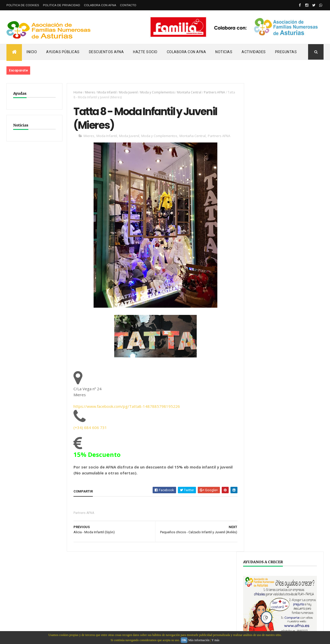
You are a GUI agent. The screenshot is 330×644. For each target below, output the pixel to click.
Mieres (89, 92)
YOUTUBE (265, 501)
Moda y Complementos (156, 92)
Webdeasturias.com (45, 605)
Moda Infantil (106, 92)
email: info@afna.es (22, 630)
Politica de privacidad (62, 5)
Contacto (128, 5)
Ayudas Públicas (63, 52)
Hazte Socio (145, 52)
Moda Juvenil (127, 92)
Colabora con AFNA (100, 5)
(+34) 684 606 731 (89, 428)
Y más (215, 640)
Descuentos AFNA (106, 52)
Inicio (32, 52)
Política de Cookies (23, 5)
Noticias (224, 52)
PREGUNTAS (286, 52)
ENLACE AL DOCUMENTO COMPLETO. (279, 309)
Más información (199, 640)
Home (77, 92)
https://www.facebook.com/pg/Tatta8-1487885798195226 (126, 407)
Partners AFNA (213, 92)
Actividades (254, 52)
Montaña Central (188, 92)
